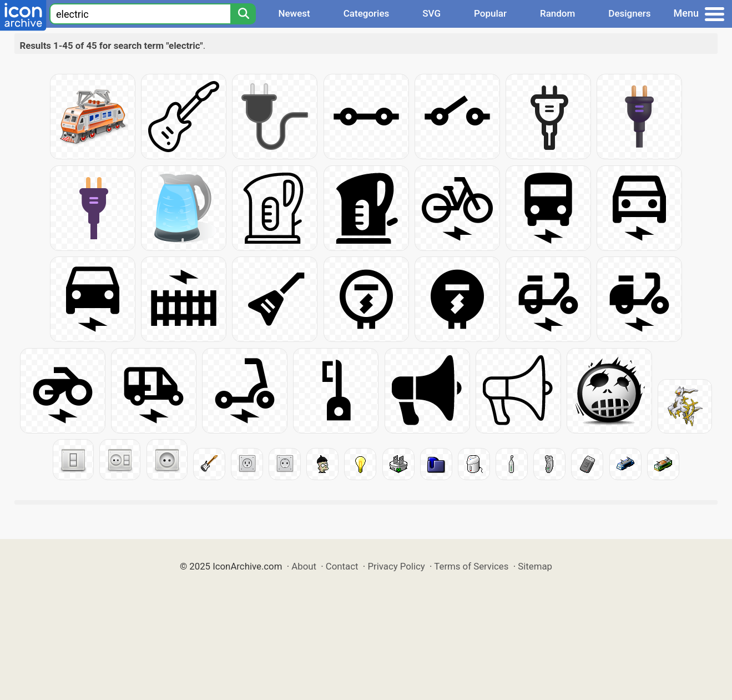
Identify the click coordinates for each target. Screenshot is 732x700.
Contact (342, 566)
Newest (294, 13)
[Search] (243, 14)
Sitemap (535, 566)
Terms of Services (471, 566)
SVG (431, 13)
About (304, 566)
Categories (367, 13)
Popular (490, 13)
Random (557, 13)
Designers (629, 13)
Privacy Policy (396, 566)
